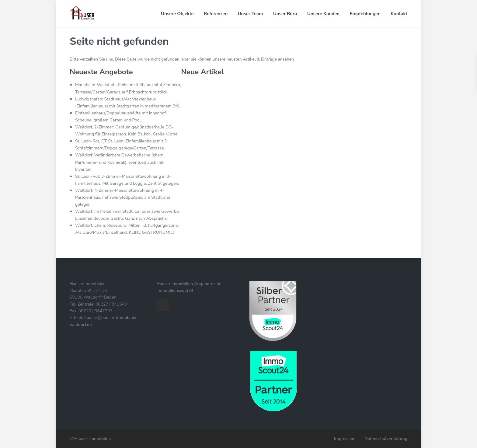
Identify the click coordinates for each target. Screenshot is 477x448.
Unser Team (251, 14)
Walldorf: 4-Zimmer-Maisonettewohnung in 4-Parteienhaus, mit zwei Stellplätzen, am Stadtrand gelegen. (123, 197)
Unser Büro (285, 14)
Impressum (345, 439)
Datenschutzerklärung (386, 439)
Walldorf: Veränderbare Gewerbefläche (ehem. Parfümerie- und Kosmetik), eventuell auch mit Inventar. (120, 162)
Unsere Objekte (177, 14)
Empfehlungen (365, 14)
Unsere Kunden (323, 14)
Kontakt (399, 14)
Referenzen (216, 14)
